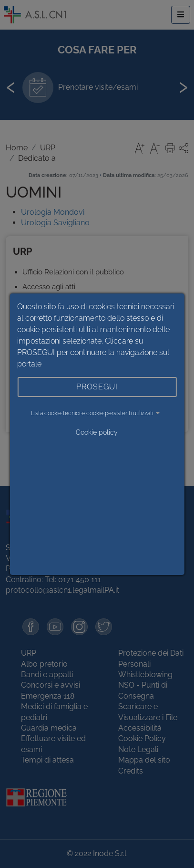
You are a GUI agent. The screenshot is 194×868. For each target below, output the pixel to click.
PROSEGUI (97, 387)
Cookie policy (97, 432)
